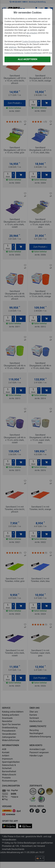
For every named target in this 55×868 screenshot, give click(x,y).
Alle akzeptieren (27, 59)
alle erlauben (32, 33)
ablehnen (13, 47)
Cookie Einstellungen (31, 42)
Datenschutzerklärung (14, 53)
